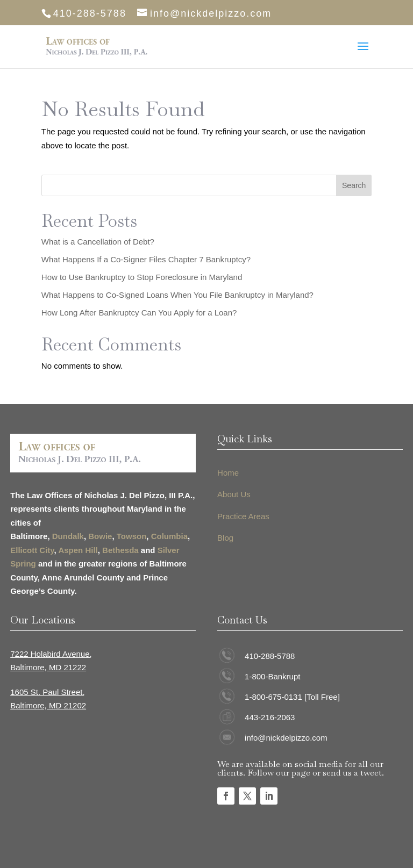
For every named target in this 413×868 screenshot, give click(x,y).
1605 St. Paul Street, (47, 692)
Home (228, 473)
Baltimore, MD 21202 (48, 705)
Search (354, 185)
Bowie (100, 536)
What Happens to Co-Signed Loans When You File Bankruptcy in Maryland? (177, 295)
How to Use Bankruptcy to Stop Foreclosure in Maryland (142, 277)
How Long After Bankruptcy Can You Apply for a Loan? (139, 313)
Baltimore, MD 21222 (48, 667)
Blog (225, 538)
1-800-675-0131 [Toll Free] (292, 697)
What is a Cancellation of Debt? (98, 242)
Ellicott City (32, 550)
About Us (234, 494)
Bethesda (120, 550)
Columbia (169, 536)
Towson (132, 536)
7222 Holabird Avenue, (51, 654)
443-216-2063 (270, 717)
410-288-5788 (270, 656)
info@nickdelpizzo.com (286, 738)
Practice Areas (243, 516)
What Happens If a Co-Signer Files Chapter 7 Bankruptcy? (146, 259)
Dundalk (68, 536)
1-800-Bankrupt (272, 676)
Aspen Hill (78, 550)
